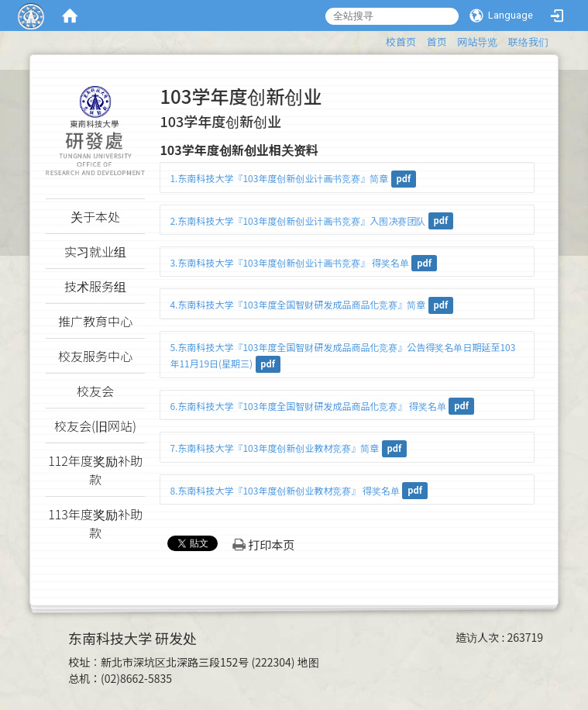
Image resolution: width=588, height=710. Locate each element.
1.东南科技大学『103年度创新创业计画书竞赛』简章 (279, 178)
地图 (308, 662)
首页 (437, 41)
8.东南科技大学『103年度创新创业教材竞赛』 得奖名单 (285, 490)
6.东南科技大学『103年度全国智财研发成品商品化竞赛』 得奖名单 (308, 406)
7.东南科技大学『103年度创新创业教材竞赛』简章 (274, 448)
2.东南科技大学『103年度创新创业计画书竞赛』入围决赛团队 (297, 221)
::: (378, 39)
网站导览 (477, 41)
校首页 (401, 41)
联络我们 (528, 41)
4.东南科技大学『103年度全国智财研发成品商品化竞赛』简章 (297, 304)
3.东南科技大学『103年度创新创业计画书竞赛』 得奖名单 (289, 262)
